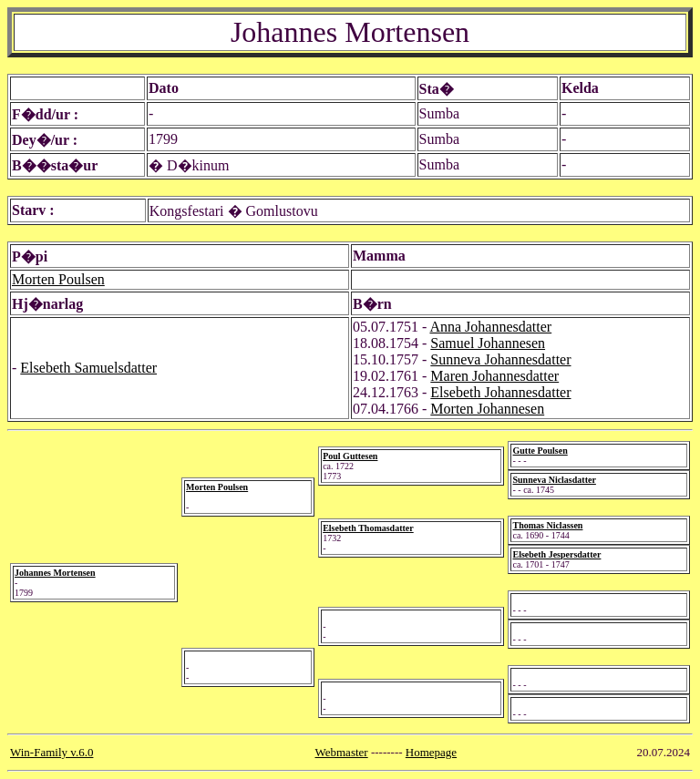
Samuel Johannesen (488, 343)
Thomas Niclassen (547, 525)
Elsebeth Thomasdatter (368, 528)
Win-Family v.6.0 (51, 752)
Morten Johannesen (487, 409)
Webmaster (342, 752)
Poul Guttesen (350, 456)
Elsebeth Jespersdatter (556, 554)
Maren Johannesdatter (494, 376)
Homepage (431, 752)
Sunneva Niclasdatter (554, 480)
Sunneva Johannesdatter (500, 359)
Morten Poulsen (58, 279)
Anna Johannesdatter (490, 327)
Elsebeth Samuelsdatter (88, 368)
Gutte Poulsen (540, 451)
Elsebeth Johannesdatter (500, 392)
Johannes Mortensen (55, 573)
